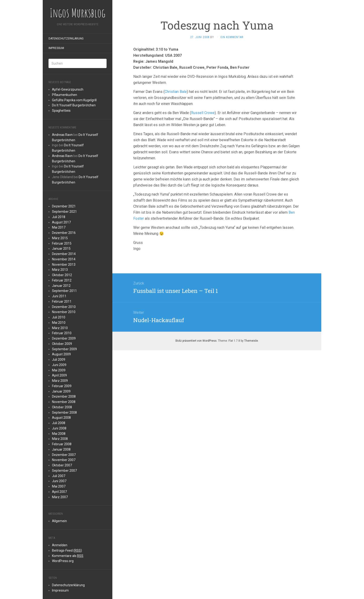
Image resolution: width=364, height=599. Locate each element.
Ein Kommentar (232, 37)
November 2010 (64, 312)
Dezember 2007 (64, 455)
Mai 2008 (59, 434)
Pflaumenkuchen (65, 95)
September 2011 (64, 291)
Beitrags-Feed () (67, 551)
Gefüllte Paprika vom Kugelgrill (74, 100)
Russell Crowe (203, 113)
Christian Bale (176, 92)
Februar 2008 (62, 444)
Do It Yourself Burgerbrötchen (74, 105)
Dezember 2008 (64, 396)
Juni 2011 (59, 296)
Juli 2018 (59, 217)
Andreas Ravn (62, 135)
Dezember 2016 (64, 233)
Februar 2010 (62, 333)
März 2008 (60, 439)
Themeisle (251, 341)
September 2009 (64, 349)
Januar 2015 (61, 249)
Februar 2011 (62, 301)
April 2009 (59, 375)
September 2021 (64, 212)
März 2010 (60, 328)
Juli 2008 (59, 423)
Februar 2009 (62, 386)
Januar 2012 (61, 286)
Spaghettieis (61, 111)
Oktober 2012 (62, 275)
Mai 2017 (59, 227)
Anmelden (60, 545)
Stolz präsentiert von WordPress (196, 341)
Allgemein (59, 521)
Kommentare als (68, 556)
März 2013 (60, 270)
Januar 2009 (61, 391)
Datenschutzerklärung (66, 39)
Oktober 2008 (62, 407)
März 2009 (60, 381)
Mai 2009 (59, 370)
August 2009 (61, 354)
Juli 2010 (59, 317)
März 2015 (60, 238)
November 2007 (64, 460)
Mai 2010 (59, 323)
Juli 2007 (59, 476)
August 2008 (61, 418)
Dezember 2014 (64, 254)
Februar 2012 (62, 280)
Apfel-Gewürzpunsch (68, 89)
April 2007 (59, 492)
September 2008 (64, 412)
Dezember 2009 (64, 338)
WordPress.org (63, 561)
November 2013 (64, 265)
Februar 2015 (62, 243)
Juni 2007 (59, 481)
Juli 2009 (59, 360)
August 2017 (61, 222)
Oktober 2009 (62, 344)
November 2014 (64, 259)
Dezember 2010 (64, 307)
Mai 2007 (59, 486)
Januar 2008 (61, 449)
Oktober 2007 (62, 465)
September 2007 (64, 471)
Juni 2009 (59, 365)
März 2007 (60, 497)
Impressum (56, 48)
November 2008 (64, 402)
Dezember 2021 (64, 206)
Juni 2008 (59, 428)
